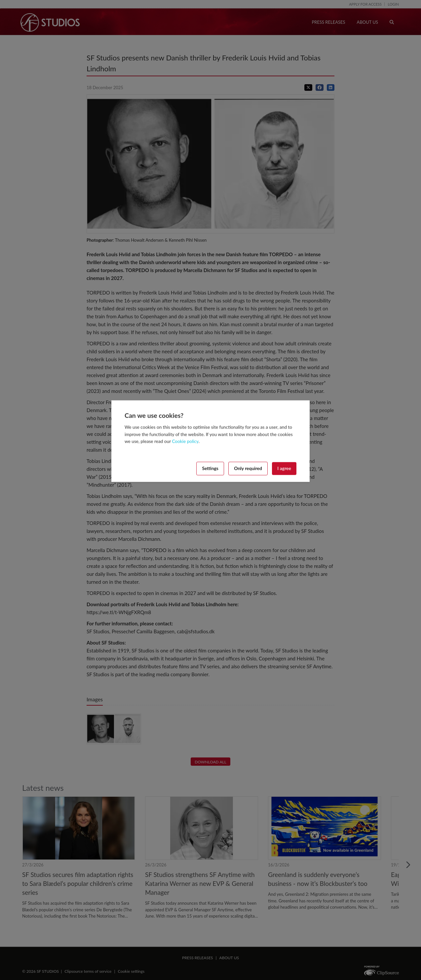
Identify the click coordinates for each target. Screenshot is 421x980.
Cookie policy (185, 441)
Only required (248, 468)
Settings (210, 468)
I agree (284, 468)
